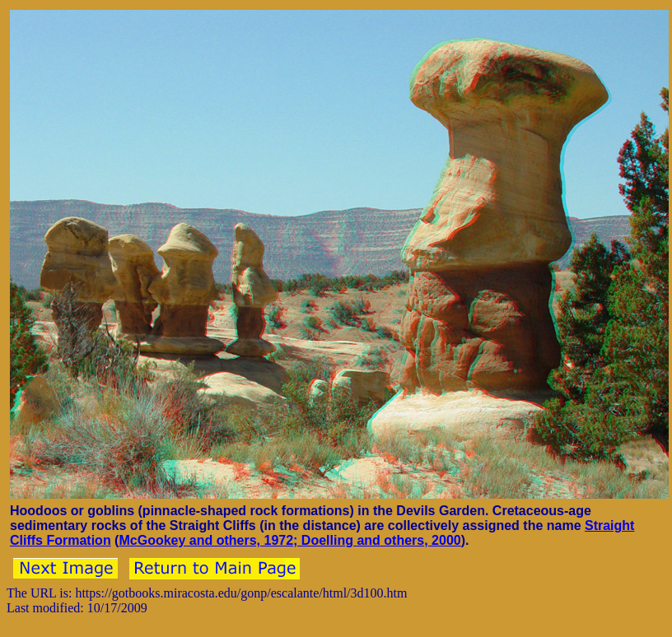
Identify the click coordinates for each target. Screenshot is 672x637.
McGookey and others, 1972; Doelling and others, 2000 (289, 540)
